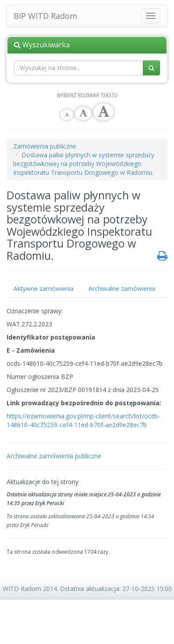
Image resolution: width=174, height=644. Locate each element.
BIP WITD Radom (45, 14)
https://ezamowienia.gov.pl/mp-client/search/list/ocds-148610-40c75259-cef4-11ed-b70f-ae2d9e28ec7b (83, 420)
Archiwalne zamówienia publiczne (54, 456)
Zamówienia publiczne (45, 146)
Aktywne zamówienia (44, 288)
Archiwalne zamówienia (122, 288)
